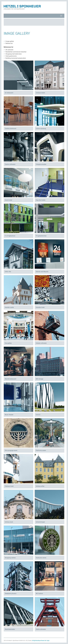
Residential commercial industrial (16, 52)
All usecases (9, 50)
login (48, 640)
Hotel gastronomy (11, 56)
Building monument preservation (16, 58)
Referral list (9, 43)
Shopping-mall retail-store (14, 54)
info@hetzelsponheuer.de (39, 640)
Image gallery (10, 41)
